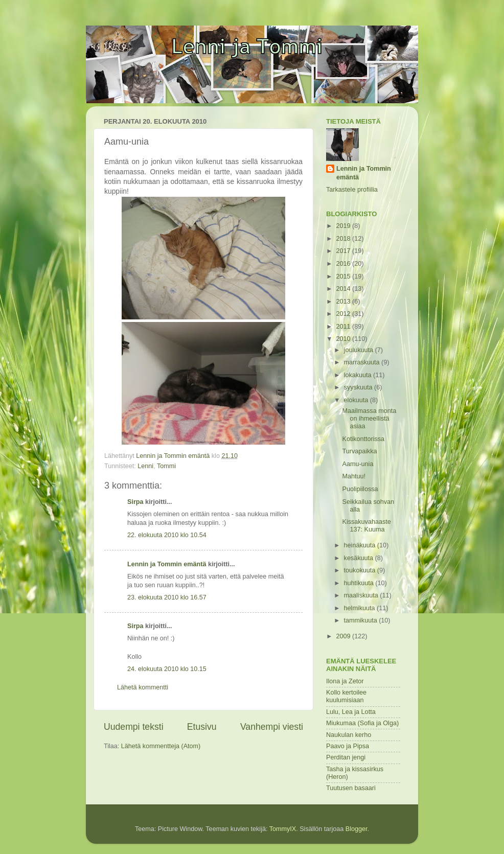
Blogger (357, 829)
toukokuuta (361, 570)
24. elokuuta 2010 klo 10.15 (167, 669)
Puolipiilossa (360, 489)
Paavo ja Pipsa (348, 746)
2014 (344, 289)
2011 (344, 327)
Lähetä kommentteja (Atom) (161, 746)
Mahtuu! (354, 476)
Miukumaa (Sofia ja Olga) (362, 723)
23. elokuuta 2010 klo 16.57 (167, 597)
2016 (344, 264)
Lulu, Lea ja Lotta (351, 712)
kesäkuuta (360, 558)
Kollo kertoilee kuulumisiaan (346, 696)
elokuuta (357, 400)
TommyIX (283, 829)
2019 (344, 226)
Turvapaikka (359, 451)
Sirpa (136, 502)
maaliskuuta (362, 595)
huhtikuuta (360, 583)
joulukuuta (360, 350)
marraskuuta (363, 362)
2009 (344, 636)
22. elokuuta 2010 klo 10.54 (167, 535)
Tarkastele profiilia (352, 190)
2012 (344, 314)
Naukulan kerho (349, 735)
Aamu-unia (358, 464)
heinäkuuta (361, 545)
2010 (344, 339)
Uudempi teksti (134, 727)
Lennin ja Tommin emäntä (167, 564)
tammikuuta (362, 620)
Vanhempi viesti (272, 727)
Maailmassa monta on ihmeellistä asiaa (369, 419)
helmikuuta (360, 608)
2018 (344, 239)
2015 (344, 276)
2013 (344, 302)
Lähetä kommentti (143, 687)
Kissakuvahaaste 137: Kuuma (366, 526)
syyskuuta (359, 387)
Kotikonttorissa (363, 439)
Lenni (145, 466)
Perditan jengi (346, 757)
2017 (344, 251)
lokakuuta (359, 375)
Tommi (166, 466)
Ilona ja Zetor (345, 681)
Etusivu (202, 727)
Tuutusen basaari (351, 788)
